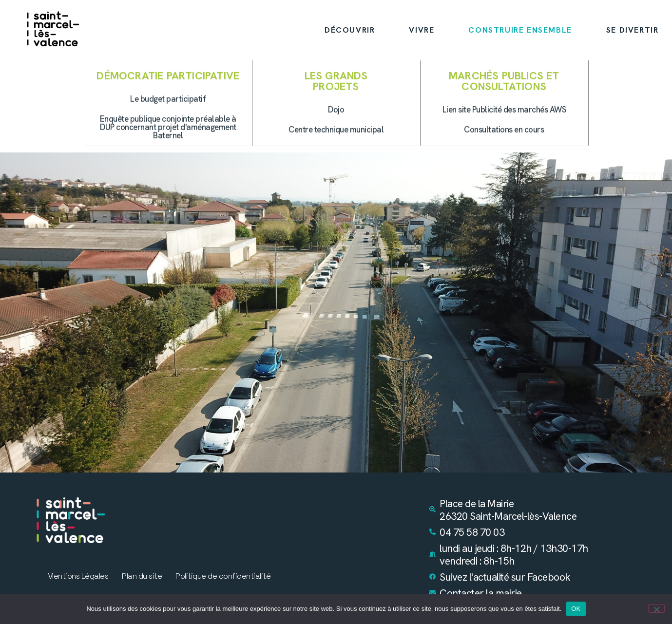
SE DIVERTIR (633, 30)
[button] (504, 102)
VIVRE (422, 30)
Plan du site (142, 576)
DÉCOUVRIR (350, 30)
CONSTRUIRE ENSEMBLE (520, 30)
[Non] (656, 608)
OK (576, 609)
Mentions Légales (78, 576)
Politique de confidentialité (223, 576)
